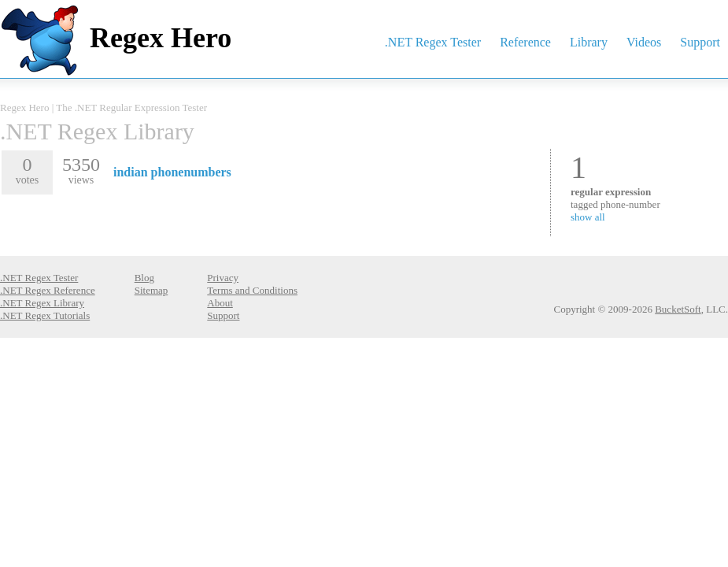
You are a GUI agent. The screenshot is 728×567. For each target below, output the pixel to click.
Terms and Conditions (252, 290)
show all (588, 217)
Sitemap (152, 290)
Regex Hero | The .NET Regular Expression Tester (103, 107)
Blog (144, 278)
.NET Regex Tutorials (45, 315)
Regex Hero (161, 38)
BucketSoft (678, 309)
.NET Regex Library (97, 131)
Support (700, 42)
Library (589, 42)
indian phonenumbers (172, 172)
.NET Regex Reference (48, 290)
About (220, 303)
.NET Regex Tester (433, 42)
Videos (644, 42)
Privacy (223, 278)
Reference (525, 42)
